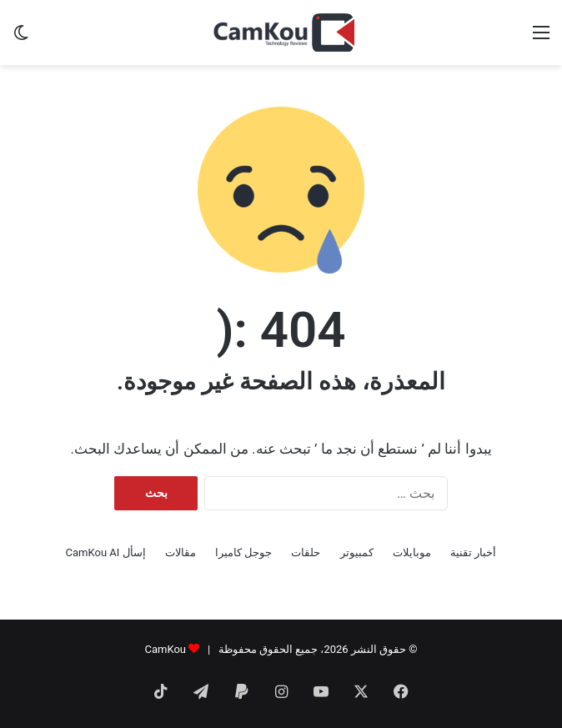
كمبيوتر (357, 552)
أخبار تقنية (473, 552)
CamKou (165, 649)
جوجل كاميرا (243, 552)
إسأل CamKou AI (106, 552)
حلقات (306, 552)
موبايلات (412, 552)
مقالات (181, 552)
